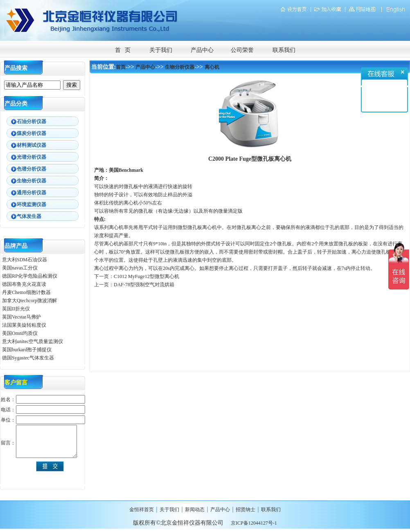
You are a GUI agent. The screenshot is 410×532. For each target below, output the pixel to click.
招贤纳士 (246, 510)
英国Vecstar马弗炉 (21, 317)
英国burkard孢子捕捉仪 (27, 350)
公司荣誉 (242, 50)
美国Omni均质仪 (20, 333)
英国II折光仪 (16, 309)
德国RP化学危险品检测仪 (30, 276)
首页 (121, 67)
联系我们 (284, 50)
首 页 (123, 50)
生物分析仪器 (180, 67)
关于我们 (161, 50)
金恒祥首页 (142, 510)
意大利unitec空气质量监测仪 (33, 341)
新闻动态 (195, 510)
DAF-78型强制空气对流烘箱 (144, 285)
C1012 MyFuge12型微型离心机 (146, 276)
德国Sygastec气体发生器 (29, 358)
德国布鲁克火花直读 (24, 284)
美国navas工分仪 (20, 268)
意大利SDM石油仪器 (25, 260)
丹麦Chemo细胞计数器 (26, 292)
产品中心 (202, 50)
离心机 (212, 67)
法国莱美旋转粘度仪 (24, 325)
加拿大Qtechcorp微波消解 (29, 301)
